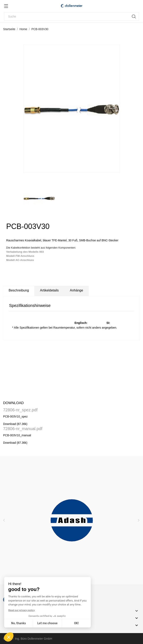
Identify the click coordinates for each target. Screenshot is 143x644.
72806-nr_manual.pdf (23, 429)
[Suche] (71, 16)
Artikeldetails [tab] (49, 290)
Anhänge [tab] (77, 290)
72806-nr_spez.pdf (20, 410)
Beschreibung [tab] (19, 290)
